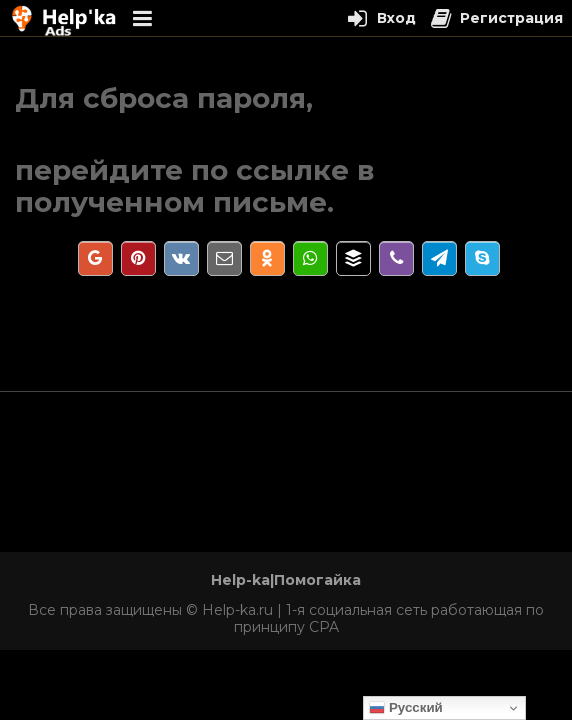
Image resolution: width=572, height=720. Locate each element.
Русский (406, 708)
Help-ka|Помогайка (286, 580)
